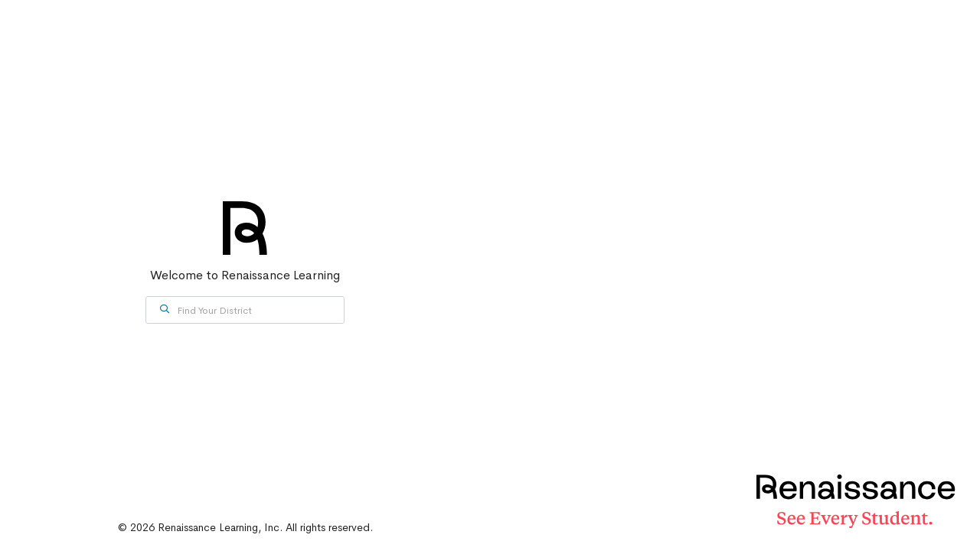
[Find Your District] (245, 310)
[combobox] (245, 310)
